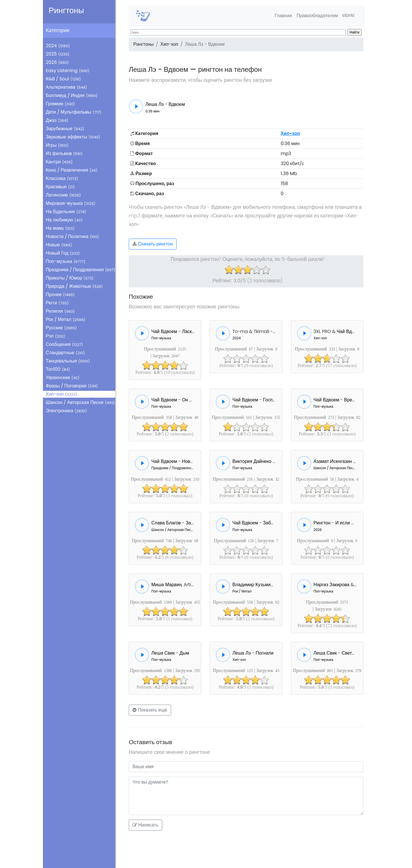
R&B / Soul (63, 79)
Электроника (66, 411)
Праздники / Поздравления (81, 270)
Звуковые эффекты (73, 137)
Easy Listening (68, 71)
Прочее (60, 295)
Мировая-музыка (71, 203)
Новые (59, 245)
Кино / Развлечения (72, 170)
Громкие (60, 104)
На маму (60, 228)
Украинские (63, 377)
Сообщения (64, 344)
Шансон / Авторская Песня (80, 402)
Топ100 (58, 369)
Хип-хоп (62, 394)
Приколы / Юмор (70, 278)
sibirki (347, 16)
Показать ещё (150, 710)
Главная (282, 16)
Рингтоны (66, 10)
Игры (57, 145)
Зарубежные (65, 129)
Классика (62, 178)
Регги (57, 303)
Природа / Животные (74, 286)
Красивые (60, 187)
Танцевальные (68, 361)
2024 (58, 46)
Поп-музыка (66, 261)
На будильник (66, 212)
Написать (145, 825)
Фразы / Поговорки (72, 386)
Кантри (59, 162)
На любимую (64, 220)
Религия (60, 311)
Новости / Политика (72, 236)
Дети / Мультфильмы (74, 112)
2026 (57, 62)
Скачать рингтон (153, 244)
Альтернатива (66, 87)
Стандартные (65, 353)
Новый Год (63, 253)
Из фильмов (64, 153)
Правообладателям (316, 16)
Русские (61, 328)
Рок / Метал (66, 319)
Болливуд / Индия (72, 95)
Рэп (56, 336)
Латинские (63, 195)
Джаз (57, 120)
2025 (58, 54)
